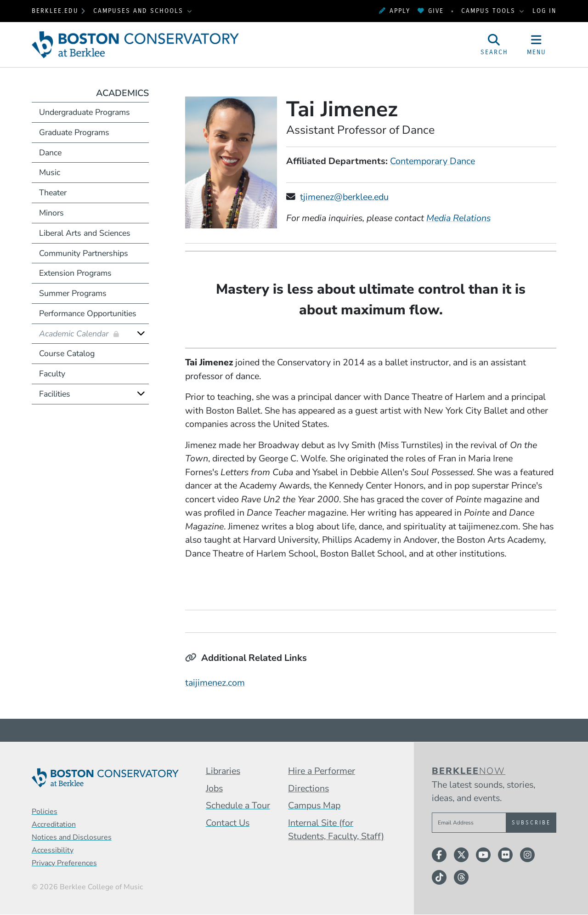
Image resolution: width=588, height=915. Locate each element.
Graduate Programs (74, 132)
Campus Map (314, 805)
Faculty (52, 374)
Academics (122, 93)
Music (50, 172)
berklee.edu (55, 11)
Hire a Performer (322, 771)
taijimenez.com (215, 683)
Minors (51, 213)
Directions (308, 788)
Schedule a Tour (238, 805)
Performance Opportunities (88, 313)
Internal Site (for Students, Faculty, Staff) (336, 830)
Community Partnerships (84, 253)
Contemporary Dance (433, 161)
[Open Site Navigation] (537, 45)
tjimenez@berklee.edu (344, 197)
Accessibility (53, 850)
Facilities (55, 394)
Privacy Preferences (64, 863)
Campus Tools (490, 11)
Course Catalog (67, 353)
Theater (53, 193)
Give (431, 11)
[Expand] (141, 333)
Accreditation (54, 824)
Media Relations (458, 218)
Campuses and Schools (140, 11)
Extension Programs (75, 273)
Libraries (223, 771)
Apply (395, 11)
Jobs (214, 788)
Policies (45, 812)
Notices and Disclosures (72, 837)
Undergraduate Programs (85, 112)
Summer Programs (73, 293)
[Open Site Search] (494, 45)
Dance (50, 153)
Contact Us (228, 823)
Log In (544, 11)
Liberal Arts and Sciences (85, 233)
